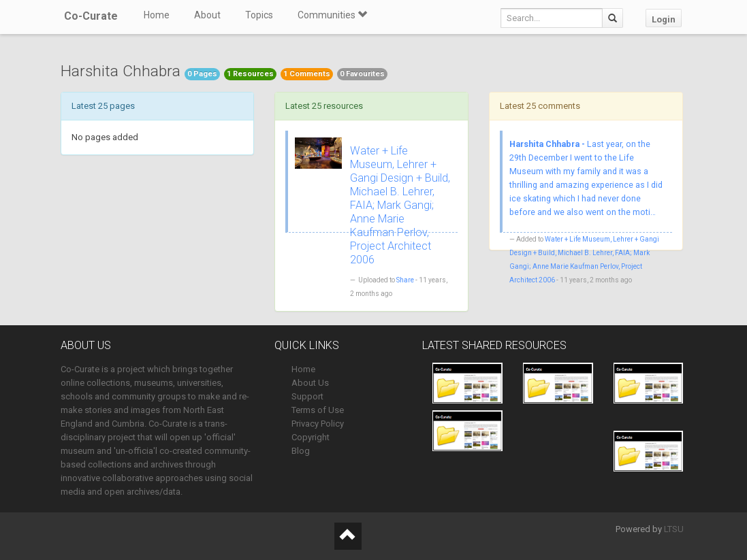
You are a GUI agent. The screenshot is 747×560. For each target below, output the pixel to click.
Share (405, 280)
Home (157, 15)
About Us (310, 383)
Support (307, 396)
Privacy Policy (318, 424)
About (207, 15)
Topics (259, 15)
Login (664, 19)
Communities (332, 15)
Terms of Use (318, 410)
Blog (301, 451)
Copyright (311, 437)
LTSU (674, 529)
